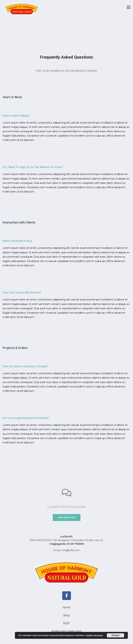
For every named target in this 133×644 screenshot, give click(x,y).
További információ (94, 635)
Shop (66, 615)
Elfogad (115, 635)
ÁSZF (66, 623)
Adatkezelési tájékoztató (66, 631)
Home (66, 607)
